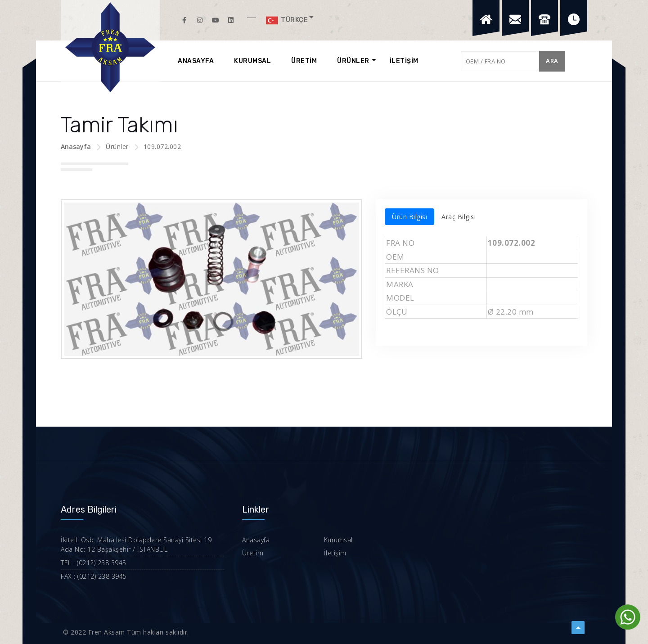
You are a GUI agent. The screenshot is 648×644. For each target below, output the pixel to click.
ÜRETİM (304, 61)
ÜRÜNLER (353, 61)
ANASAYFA (196, 61)
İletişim (335, 553)
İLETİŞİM (404, 61)
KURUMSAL (252, 61)
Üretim (253, 553)
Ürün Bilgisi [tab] (409, 217)
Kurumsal (338, 540)
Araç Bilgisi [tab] (459, 217)
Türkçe (287, 20)
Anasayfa (76, 146)
